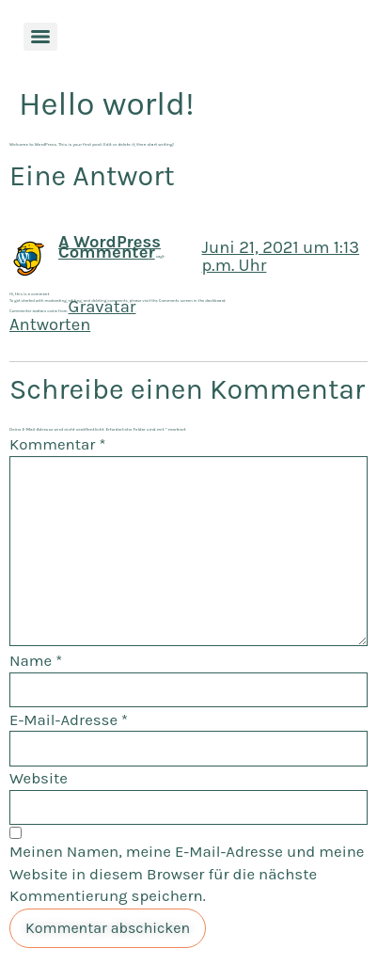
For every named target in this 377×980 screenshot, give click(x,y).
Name (36, 661)
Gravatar (102, 307)
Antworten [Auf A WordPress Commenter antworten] (50, 324)
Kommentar (57, 444)
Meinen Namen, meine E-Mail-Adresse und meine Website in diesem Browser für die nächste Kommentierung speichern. (187, 874)
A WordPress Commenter (110, 247)
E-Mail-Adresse (69, 720)
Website (39, 778)
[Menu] (40, 37)
